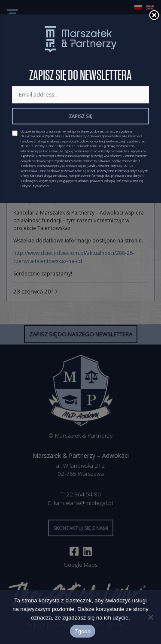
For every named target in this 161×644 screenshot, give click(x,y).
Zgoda (82, 631)
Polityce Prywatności (35, 186)
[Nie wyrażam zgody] (150, 617)
